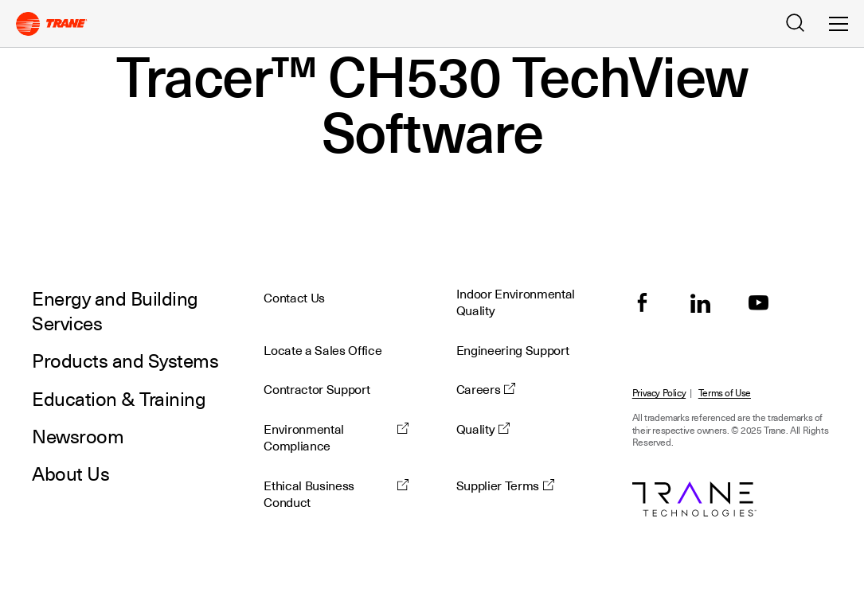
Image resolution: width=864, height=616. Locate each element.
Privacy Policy (659, 394)
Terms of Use (725, 394)
